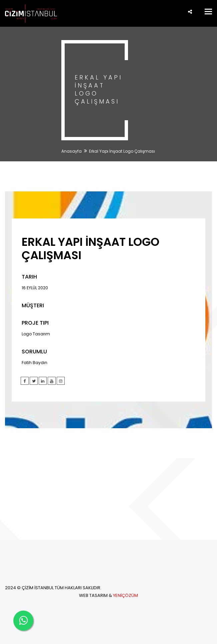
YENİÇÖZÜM (125, 595)
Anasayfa (71, 151)
